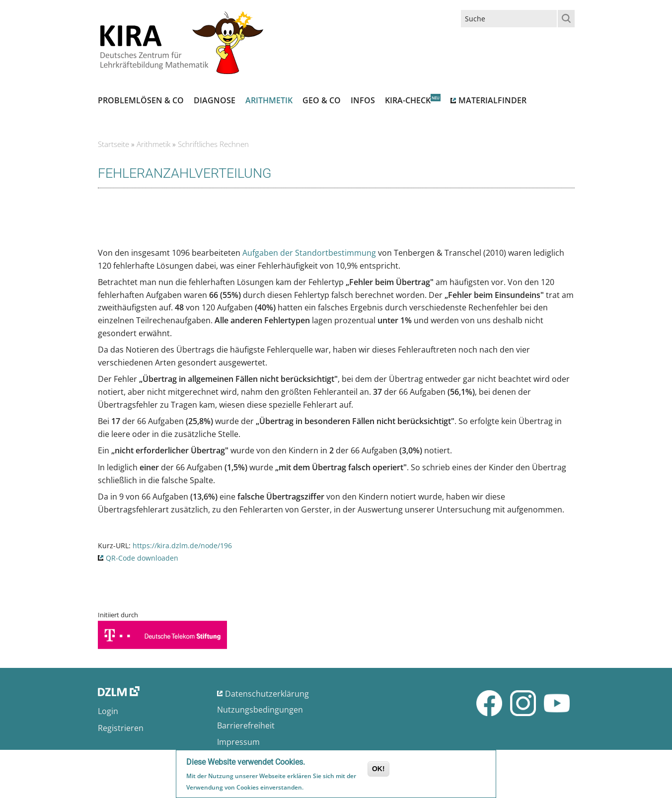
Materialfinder (492, 100)
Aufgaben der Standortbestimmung (310, 253)
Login (108, 711)
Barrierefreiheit (246, 725)
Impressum (238, 742)
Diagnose (215, 100)
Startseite (113, 144)
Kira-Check (408, 100)
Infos (363, 100)
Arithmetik (269, 100)
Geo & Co (322, 100)
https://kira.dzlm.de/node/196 (182, 545)
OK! (378, 769)
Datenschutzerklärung (267, 694)
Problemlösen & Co (141, 100)
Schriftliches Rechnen (213, 144)
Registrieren (121, 728)
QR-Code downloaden (142, 558)
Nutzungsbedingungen (260, 710)
